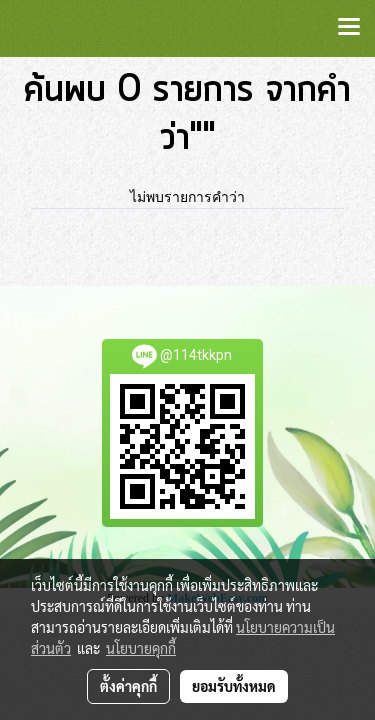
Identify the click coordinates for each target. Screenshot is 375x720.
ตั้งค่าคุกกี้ (128, 686)
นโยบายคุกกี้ (141, 648)
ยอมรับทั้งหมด (234, 686)
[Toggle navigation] (349, 28)
